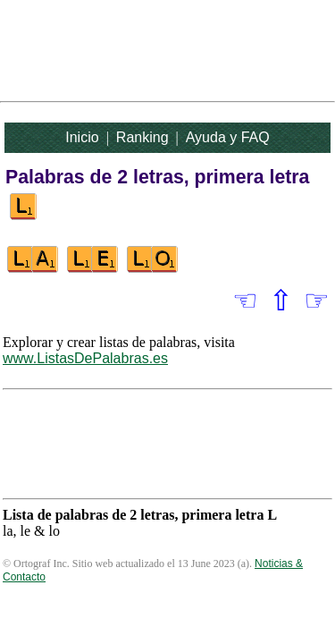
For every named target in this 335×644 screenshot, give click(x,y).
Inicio (82, 137)
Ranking (142, 137)
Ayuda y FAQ (228, 137)
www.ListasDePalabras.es (85, 358)
